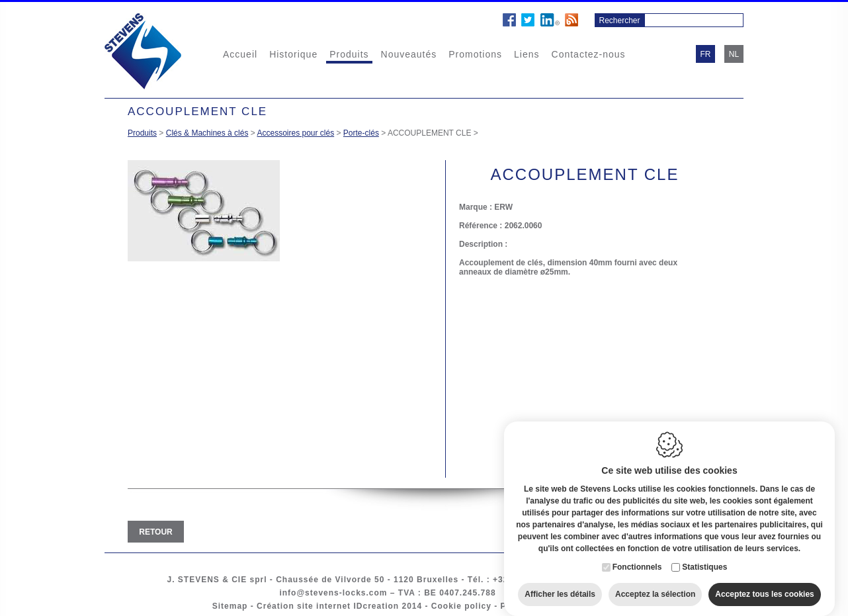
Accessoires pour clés (295, 133)
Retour (155, 532)
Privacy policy (532, 606)
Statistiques (704, 555)
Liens (527, 54)
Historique (293, 54)
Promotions (475, 54)
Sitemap (230, 606)
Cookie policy (461, 606)
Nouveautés (409, 54)
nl (734, 54)
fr (706, 54)
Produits (349, 54)
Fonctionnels (637, 555)
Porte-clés (361, 133)
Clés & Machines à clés (207, 133)
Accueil (240, 54)
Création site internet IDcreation (328, 606)
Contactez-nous (589, 54)
